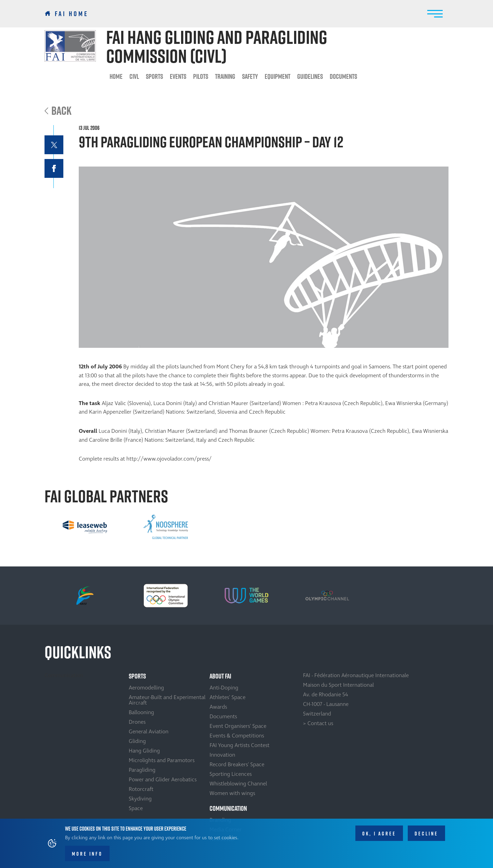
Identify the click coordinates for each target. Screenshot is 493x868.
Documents (343, 76)
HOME (116, 76)
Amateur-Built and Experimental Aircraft (167, 700)
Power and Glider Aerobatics (163, 780)
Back (61, 111)
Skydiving (140, 799)
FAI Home (72, 14)
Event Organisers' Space (238, 726)
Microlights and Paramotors (162, 760)
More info (87, 854)
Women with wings (232, 793)
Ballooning (141, 712)
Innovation (222, 755)
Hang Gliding (144, 751)
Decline (426, 834)
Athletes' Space (227, 697)
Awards (218, 707)
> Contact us (318, 723)
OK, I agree (379, 834)
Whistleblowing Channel (238, 784)
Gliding (137, 741)
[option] (85, 527)
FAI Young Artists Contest (239, 745)
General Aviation (149, 732)
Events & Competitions (237, 736)
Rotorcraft (141, 789)
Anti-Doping (224, 688)
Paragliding (142, 770)
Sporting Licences (231, 774)
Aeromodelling (146, 688)
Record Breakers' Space (237, 765)
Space (136, 808)
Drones (137, 722)
